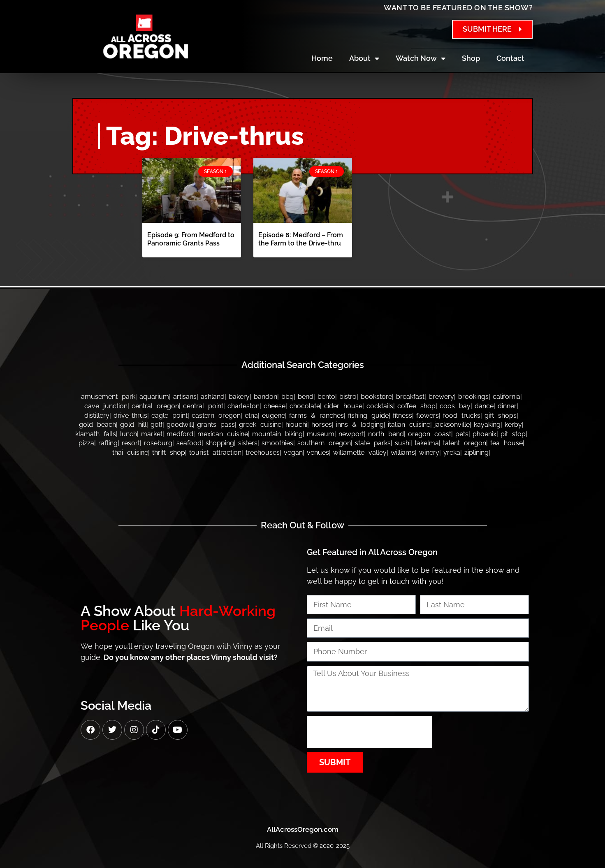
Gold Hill (133, 425)
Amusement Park (108, 397)
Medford (180, 434)
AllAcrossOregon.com (303, 829)
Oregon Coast (430, 434)
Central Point (203, 406)
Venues (318, 453)
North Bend (386, 434)
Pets (462, 434)
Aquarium (154, 397)
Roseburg (158, 443)
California (506, 397)
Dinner (507, 406)
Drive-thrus (130, 415)
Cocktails (380, 406)
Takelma (427, 443)
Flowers (428, 415)
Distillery (97, 415)
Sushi (403, 443)
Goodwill (180, 425)
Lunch (129, 434)
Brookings (473, 397)
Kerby (513, 425)
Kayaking (487, 425)
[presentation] (369, 732)
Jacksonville (452, 425)
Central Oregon (155, 406)
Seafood (189, 443)
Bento (326, 397)
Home (322, 58)
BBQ (287, 397)
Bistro (348, 397)
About (364, 58)
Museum (321, 434)
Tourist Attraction (215, 453)
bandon (265, 397)
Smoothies (277, 443)
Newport (351, 434)
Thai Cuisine (130, 453)
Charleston (243, 406)
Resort (131, 443)
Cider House (343, 406)
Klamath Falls (96, 434)
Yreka (452, 453)
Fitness (402, 415)
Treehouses (263, 453)
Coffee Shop (416, 406)
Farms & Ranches (316, 415)
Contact (510, 58)
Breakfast (410, 397)
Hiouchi (296, 425)
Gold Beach (97, 425)
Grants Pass (216, 425)
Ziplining (476, 453)
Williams (403, 453)
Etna (251, 415)
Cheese (275, 406)
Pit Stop (513, 434)
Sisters (248, 443)
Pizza (86, 443)
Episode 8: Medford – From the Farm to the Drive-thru (301, 239)
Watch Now (421, 58)
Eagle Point (169, 415)
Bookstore (376, 397)
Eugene (274, 415)
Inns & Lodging (360, 425)
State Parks (373, 443)
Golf (156, 425)
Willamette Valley (360, 453)
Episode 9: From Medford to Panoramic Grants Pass (191, 239)
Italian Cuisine (409, 425)
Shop (471, 58)
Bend (306, 397)
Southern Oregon (324, 443)
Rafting (108, 443)
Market (152, 434)
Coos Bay (455, 406)
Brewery (441, 397)
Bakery (239, 397)
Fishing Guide (368, 415)
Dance (484, 406)
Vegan (293, 453)
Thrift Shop (169, 453)
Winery (429, 453)
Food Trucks (462, 415)
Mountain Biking (277, 434)
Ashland (213, 397)
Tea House (506, 443)
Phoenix (484, 434)
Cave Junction (106, 406)
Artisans (185, 397)
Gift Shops (501, 415)
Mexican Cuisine (223, 434)
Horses (322, 425)
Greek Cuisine (260, 425)
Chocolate (305, 406)
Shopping (220, 443)
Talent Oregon (465, 443)
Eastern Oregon (216, 415)
